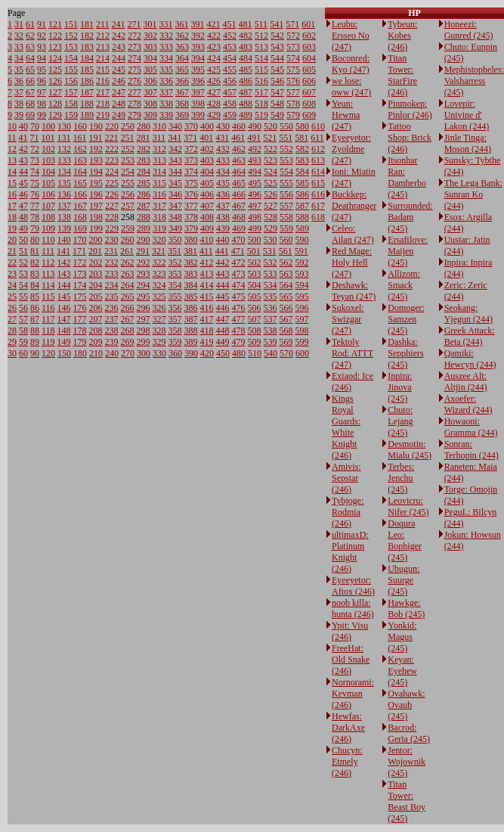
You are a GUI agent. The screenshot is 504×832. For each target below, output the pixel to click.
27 (12, 319)
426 (214, 81)
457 (230, 92)
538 (271, 331)
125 (55, 70)
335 (166, 70)
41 (23, 138)
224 (112, 172)
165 (80, 183)
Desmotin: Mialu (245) (410, 450)
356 (175, 308)
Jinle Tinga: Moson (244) (468, 143)
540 (271, 353)
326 (159, 308)
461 (238, 138)
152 (71, 36)
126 (55, 81)
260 (128, 240)
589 (302, 228)
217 (103, 92)
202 (96, 262)
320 (159, 240)
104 (48, 172)
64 (30, 58)
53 (23, 274)
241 (119, 24)
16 (12, 194)
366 (182, 81)
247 (119, 92)
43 (23, 160)
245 (119, 70)
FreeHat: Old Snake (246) (351, 660)
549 (277, 115)
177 (80, 319)
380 (191, 240)
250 (128, 126)
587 (302, 206)
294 (144, 285)
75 (35, 183)
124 (55, 58)
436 (223, 194)
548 (277, 104)
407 (207, 206)
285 (144, 183)
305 (150, 70)
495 (255, 183)
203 (96, 274)
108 (48, 217)
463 (239, 160)
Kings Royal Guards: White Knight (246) (346, 427)
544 (277, 58)
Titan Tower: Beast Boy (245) (407, 801)
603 (309, 47)
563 (286, 274)
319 (159, 228)
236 (112, 308)
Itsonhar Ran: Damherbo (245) (407, 177)
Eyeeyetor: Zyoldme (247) (351, 149)
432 (223, 149)
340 (175, 126)
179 (80, 342)
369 (182, 115)
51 (23, 251)
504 (255, 285)
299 (144, 342)
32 (19, 36)
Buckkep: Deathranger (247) (354, 206)
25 (12, 296)
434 (223, 172)
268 (128, 331)
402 (207, 149)
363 (182, 47)
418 (207, 331)
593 (302, 274)
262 (128, 262)
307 (150, 92)
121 (55, 24)
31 (19, 24)
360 (175, 353)
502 (255, 262)
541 (277, 24)
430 (223, 126)
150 (64, 353)
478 (239, 331)
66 (30, 81)
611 (317, 138)
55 (23, 296)
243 (119, 47)
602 (309, 36)
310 (159, 126)
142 (64, 262)
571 (292, 24)
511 (261, 24)
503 (255, 274)
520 (271, 126)
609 (309, 115)
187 (87, 92)
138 (64, 217)
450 (223, 353)
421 (214, 24)
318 (159, 217)
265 (128, 296)
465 (239, 183)
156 (71, 81)
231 (111, 251)
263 (128, 274)
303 (150, 47)
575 (293, 70)
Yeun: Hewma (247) (346, 115)
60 (23, 353)
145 (64, 296)
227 (112, 206)
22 (12, 262)
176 (80, 308)
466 (239, 194)
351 (175, 251)
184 (87, 58)
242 (119, 36)
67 (30, 92)
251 (128, 138)
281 (144, 138)
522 (271, 149)
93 (42, 47)
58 (23, 331)
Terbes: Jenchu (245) (401, 478)
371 (190, 138)
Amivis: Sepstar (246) (346, 478)
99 (42, 115)
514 (261, 58)
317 (159, 206)
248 (119, 104)
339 (166, 115)
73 (35, 160)
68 (30, 104)
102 (48, 149)
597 (302, 319)
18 (12, 217)
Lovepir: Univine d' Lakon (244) (467, 115)
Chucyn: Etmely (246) (347, 762)
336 (166, 81)
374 (191, 172)
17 (12, 206)
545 (277, 70)
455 (230, 70)
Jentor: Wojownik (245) (407, 762)
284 (144, 172)
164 (80, 172)
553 (286, 160)
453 (230, 47)
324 (159, 285)
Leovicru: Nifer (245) (408, 506)
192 (96, 149)
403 (207, 160)
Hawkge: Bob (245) (406, 608)
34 (19, 58)
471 (238, 251)
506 (255, 308)
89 (35, 342)
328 (159, 331)
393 (198, 47)
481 (246, 24)
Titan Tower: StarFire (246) (402, 75)
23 (12, 274)
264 (128, 285)
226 (112, 194)
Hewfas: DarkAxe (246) (348, 728)
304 (150, 58)
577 (293, 92)
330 (159, 353)
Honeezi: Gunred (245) (469, 30)
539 (271, 342)
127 (55, 92)
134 (64, 172)
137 (64, 206)
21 (12, 251)
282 (144, 149)
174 (80, 285)
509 (255, 342)
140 (64, 240)
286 (144, 194)
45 (23, 183)
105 (48, 183)
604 (309, 58)
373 (191, 160)
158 (71, 104)
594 (302, 285)
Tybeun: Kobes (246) (402, 36)
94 (42, 58)
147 (64, 319)
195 (96, 183)
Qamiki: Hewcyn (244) (470, 359)
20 (12, 240)
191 (96, 138)
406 (207, 194)
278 (135, 104)
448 (223, 331)
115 (48, 296)
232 (112, 262)
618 (318, 217)
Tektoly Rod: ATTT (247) (352, 353)
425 (214, 70)
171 (79, 251)
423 (214, 47)
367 (182, 92)
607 (309, 92)
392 (198, 36)
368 (182, 104)
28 (12, 331)
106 (48, 194)
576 (293, 81)
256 (128, 194)
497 (255, 206)
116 (48, 308)
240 (112, 353)
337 (166, 92)
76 (35, 194)
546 (277, 81)
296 (144, 308)
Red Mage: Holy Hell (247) (352, 262)
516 (261, 81)
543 (277, 47)
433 (223, 160)
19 (12, 228)
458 (230, 104)
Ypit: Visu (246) (350, 631)
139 (64, 228)
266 (128, 308)
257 (128, 206)
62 (30, 36)
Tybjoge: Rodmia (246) (348, 512)
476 (239, 308)
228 (112, 217)
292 (144, 262)
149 (64, 342)
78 (35, 217)
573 (293, 47)
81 (35, 251)
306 (150, 81)
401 (206, 138)
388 (191, 331)
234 (112, 285)
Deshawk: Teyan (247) (354, 291)
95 (42, 70)
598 (302, 331)
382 (191, 262)
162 (80, 149)
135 (64, 183)
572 (293, 36)
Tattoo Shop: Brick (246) (410, 138)
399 (198, 115)
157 (71, 92)
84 (35, 285)
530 (271, 240)
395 (198, 70)
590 (302, 240)
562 (286, 262)
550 (286, 126)
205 (96, 296)
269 (128, 342)
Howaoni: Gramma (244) (471, 427)
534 (271, 285)
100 (48, 126)
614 (318, 172)
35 (19, 70)
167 (80, 206)
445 (223, 296)
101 (48, 138)
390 (191, 353)
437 (223, 206)
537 (271, 319)
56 (23, 308)
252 (128, 149)
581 (301, 138)
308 (150, 104)
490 (255, 126)
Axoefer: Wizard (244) (468, 404)
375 (191, 183)
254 (128, 172)
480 (239, 353)
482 (246, 36)
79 (35, 228)
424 (214, 58)
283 (144, 160)
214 (103, 58)
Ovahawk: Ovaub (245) (406, 705)
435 (223, 183)
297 (144, 319)
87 (35, 319)
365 (182, 70)
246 (119, 81)
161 (80, 138)
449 (223, 342)
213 (103, 47)
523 (271, 160)
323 (159, 274)
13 (12, 160)
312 (159, 149)
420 (207, 353)
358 (175, 331)
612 (318, 149)
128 (55, 104)
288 (144, 217)
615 (318, 183)
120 (48, 353)
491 (254, 138)
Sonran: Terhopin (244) (472, 450)
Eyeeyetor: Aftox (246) (353, 586)
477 (239, 319)
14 (12, 172)
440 (223, 240)
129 (55, 115)
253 (128, 160)
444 (223, 285)
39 (19, 115)
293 (144, 274)
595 (302, 296)
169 (80, 228)
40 (23, 126)
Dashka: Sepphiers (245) (405, 353)
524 (271, 172)
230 (112, 240)
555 (286, 183)
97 (42, 92)
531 (270, 251)
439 (223, 228)
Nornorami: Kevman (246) (353, 694)
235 (112, 296)
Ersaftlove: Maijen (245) (408, 251)
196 (96, 194)
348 (175, 217)
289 (144, 228)
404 (207, 172)
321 (159, 251)
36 (19, 81)
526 (271, 194)
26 (12, 308)
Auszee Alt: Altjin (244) (466, 382)
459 (230, 115)
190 (96, 126)
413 (207, 274)
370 (191, 126)
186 (87, 81)
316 (159, 194)
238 (112, 331)
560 (286, 240)
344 (175, 172)
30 (12, 353)
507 (255, 319)
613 (318, 160)
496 (255, 194)
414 (207, 285)
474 (239, 285)
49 (23, 228)
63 (30, 47)
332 (166, 36)
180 (80, 353)
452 (230, 36)
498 (255, 217)
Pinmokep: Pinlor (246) (410, 109)
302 (150, 36)
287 (144, 206)
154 (71, 58)
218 (103, 104)
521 (270, 138)
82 (35, 262)
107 (48, 206)
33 (19, 47)
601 (308, 24)
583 (302, 160)
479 (239, 342)
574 (293, 58)
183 (87, 47)
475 (239, 296)
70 (35, 126)
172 (80, 262)
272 (135, 36)
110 (48, 240)
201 (95, 251)
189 (87, 115)
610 (318, 126)
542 (277, 36)
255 (128, 183)
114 (48, 285)
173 (80, 274)
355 (175, 296)
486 (246, 81)
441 (222, 251)
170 (80, 240)
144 (64, 285)
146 (64, 308)
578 (293, 104)
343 (175, 160)
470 (239, 240)
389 (191, 342)
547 (277, 92)
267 (128, 319)
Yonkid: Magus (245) (402, 637)
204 (96, 285)
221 (112, 138)
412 (207, 262)
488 (246, 104)
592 (302, 262)
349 (175, 228)
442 (223, 262)
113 (48, 274)
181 (87, 24)
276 (135, 81)
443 (223, 274)
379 (191, 228)
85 (35, 296)
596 (302, 308)
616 (318, 194)
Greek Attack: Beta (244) (470, 336)
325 (159, 296)
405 (207, 183)
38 (19, 104)
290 (144, 240)
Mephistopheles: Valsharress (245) (474, 81)
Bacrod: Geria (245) (409, 733)
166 (80, 194)
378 (191, 217)
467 (239, 206)
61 (30, 24)
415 (207, 296)
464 (239, 172)
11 (12, 138)
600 (302, 353)
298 (144, 331)
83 (35, 274)
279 (135, 115)
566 (286, 308)
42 (23, 149)
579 (293, 115)
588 (302, 217)
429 (214, 115)
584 (302, 172)
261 (127, 251)
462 (239, 149)
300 (144, 353)
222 (112, 149)
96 (42, 81)
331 (166, 24)
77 (35, 206)
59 (23, 342)
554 (286, 172)
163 (80, 160)
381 (190, 251)
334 (166, 58)
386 (191, 308)
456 (230, 81)
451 (230, 24)
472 (239, 262)
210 (96, 353)
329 (159, 342)
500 (255, 240)
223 (112, 160)
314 (159, 172)
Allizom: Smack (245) (404, 285)
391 (198, 24)
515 (261, 70)
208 (96, 331)
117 (48, 319)
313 (159, 160)
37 (19, 92)
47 (23, 206)
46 (23, 194)
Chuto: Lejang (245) (400, 421)
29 (12, 342)
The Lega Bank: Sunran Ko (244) (473, 194)
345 (175, 183)
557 (286, 206)
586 (302, 194)
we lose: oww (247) (351, 87)
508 (255, 331)
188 (87, 104)
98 (42, 104)
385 (191, 296)
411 (206, 251)
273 (135, 47)
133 (64, 160)
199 (96, 228)
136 (64, 194)
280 (144, 126)
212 (103, 36)
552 (286, 149)
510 (255, 353)
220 (112, 126)
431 (222, 138)
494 (255, 172)
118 (48, 331)
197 (96, 206)
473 (239, 274)
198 (96, 217)
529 (271, 228)
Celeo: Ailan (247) (353, 234)
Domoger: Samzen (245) (406, 319)
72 (35, 149)
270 (128, 353)
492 (255, 149)
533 (271, 274)
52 (23, 262)
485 (246, 70)
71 (35, 138)
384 (191, 285)
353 (175, 274)
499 (255, 228)
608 (309, 104)
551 (286, 138)
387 (191, 319)
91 (42, 24)
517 (261, 92)
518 (261, 104)
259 (128, 228)
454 (230, 58)
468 (239, 217)
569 (286, 342)
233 (112, 274)
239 (112, 342)
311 (159, 138)
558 (286, 217)
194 (96, 172)
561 (286, 251)
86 (35, 308)
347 (175, 206)
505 (255, 296)
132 (64, 149)
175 (80, 296)
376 (191, 194)
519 (261, 115)
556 (286, 194)
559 (286, 228)
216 (103, 81)
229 (112, 228)
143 (64, 274)
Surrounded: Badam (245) (410, 217)
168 (80, 217)
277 (135, 92)
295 (144, 296)
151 (71, 24)
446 (223, 308)
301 (150, 24)
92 (42, 36)
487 (246, 92)
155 (71, 70)
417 (207, 319)
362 (182, 36)
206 (96, 308)
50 (23, 240)
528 (271, 217)
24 (12, 285)
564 (286, 285)
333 (166, 47)
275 (135, 70)
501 (254, 251)
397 (198, 92)
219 (103, 115)
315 (159, 183)
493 (255, 160)
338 (166, 104)
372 (191, 149)
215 (103, 70)
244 (119, 58)
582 (302, 149)
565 (286, 296)
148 (64, 331)
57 (23, 319)
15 (12, 183)
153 (71, 47)
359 (175, 342)
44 (23, 172)
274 (135, 58)
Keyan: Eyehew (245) (402, 671)
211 (103, 24)
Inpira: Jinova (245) (400, 387)
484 (246, 58)
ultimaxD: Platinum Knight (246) (350, 552)
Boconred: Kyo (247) (351, 64)
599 (302, 342)
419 (207, 342)
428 (214, 104)
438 (223, 217)
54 (23, 285)
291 (143, 251)
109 (48, 228)
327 (159, 319)
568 (286, 331)
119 (48, 342)
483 (246, 47)
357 (175, 319)
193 (96, 160)
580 (302, 126)
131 (64, 138)
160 (80, 126)
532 (271, 262)
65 (30, 70)
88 (35, 331)
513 (261, 47)
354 (175, 285)
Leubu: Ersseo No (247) (351, 36)
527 (271, 206)
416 (207, 308)
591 (301, 251)
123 (55, 47)
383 (191, 274)
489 (246, 115)
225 (112, 183)
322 (159, 262)
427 (214, 92)
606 (309, 81)
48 (23, 217)
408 (207, 217)
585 (302, 183)
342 (175, 149)
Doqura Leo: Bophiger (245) (405, 540)
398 (198, 104)
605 (309, 70)
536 (271, 308)
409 (207, 228)
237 (112, 319)
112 (48, 262)
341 (175, 138)
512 (261, 36)
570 (286, 353)
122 (55, 36)
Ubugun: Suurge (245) (404, 580)
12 (12, 149)
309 (150, 115)
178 (80, 331)
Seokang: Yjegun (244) (468, 314)
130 (64, 126)
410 (207, 240)
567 (286, 319)
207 (96, 319)
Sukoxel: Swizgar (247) (348, 319)
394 (198, 58)
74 (35, 172)
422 (214, 36)
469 (239, 228)
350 (175, 240)
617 (318, 206)
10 (12, 126)
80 (35, 240)
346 (175, 194)
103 (48, 160)
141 (63, 251)
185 (87, 70)
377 (191, 206)
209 (96, 342)
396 (198, 81)
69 (30, 115)
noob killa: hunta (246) (353, 608)
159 (71, 115)
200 (96, 240)
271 (135, 24)
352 (175, 262)
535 (271, 296)
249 (119, 115)
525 (271, 183)
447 (223, 319)
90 (35, 353)
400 (207, 126)
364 (182, 58)
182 (87, 36)
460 (239, 126)
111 (48, 251)
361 (182, 24)
